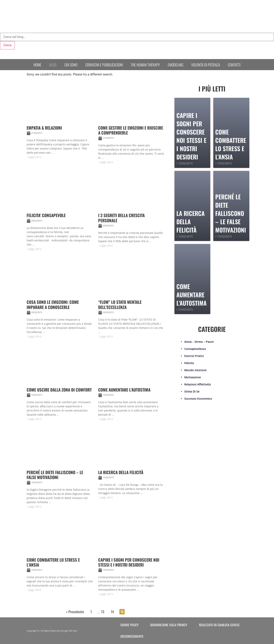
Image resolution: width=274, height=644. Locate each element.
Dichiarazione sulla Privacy (169, 625)
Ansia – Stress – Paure (199, 342)
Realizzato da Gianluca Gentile (219, 625)
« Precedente (75, 612)
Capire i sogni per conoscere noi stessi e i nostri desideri (191, 136)
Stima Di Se (192, 391)
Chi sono (71, 65)
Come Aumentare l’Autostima (192, 295)
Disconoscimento (132, 636)
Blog (53, 65)
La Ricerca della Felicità (191, 222)
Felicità (189, 363)
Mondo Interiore (195, 370)
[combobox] (137, 37)
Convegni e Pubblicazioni (104, 65)
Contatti (234, 65)
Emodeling (176, 65)
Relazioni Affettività (198, 384)
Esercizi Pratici (194, 356)
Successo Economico (198, 399)
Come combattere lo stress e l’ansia (231, 144)
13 (103, 612)
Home (37, 65)
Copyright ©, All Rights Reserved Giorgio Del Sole (52, 631)
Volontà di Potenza (206, 65)
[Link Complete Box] (61, 123)
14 (112, 612)
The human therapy (145, 65)
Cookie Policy (130, 625)
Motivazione (193, 377)
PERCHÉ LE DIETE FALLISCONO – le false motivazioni (231, 213)
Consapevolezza (195, 349)
